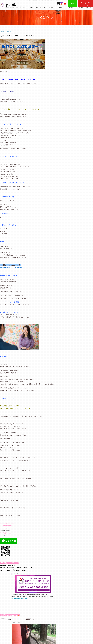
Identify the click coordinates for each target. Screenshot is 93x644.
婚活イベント (52, 7)
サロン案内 (70, 7)
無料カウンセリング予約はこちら (85, 4)
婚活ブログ (88, 7)
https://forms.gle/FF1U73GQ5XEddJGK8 (11, 268)
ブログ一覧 (76, 26)
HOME (72, 26)
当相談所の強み (34, 7)
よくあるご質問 (79, 7)
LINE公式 (73, 4)
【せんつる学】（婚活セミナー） (7, 32)
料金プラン (43, 7)
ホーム (25, 7)
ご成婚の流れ (61, 7)
